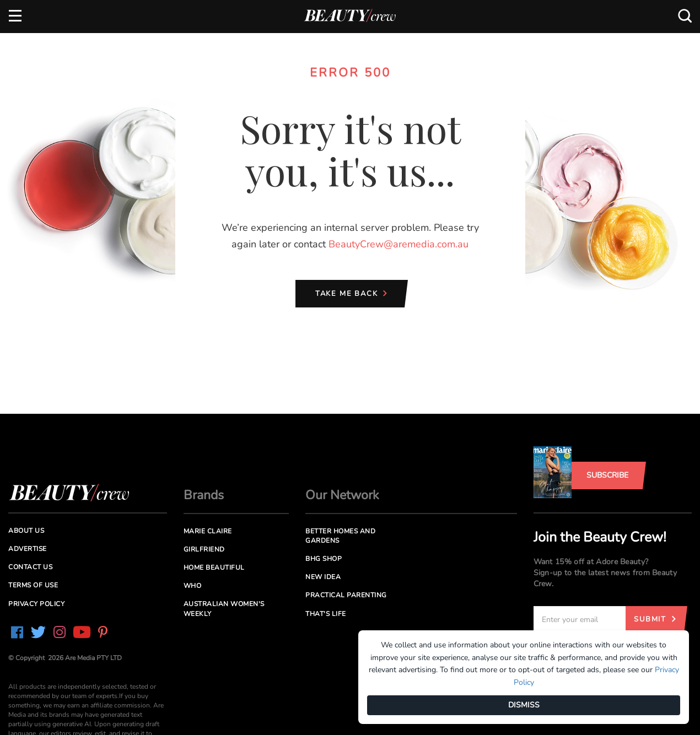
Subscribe (607, 475)
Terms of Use (33, 585)
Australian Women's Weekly (224, 609)
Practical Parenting (346, 595)
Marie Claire (208, 531)
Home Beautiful (214, 568)
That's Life (326, 614)
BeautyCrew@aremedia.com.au (399, 244)
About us (26, 531)
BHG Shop (324, 559)
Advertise (28, 549)
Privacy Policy (36, 604)
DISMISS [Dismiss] (524, 705)
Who (193, 586)
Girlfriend (204, 549)
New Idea (323, 577)
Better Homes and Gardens (340, 536)
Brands (204, 495)
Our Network (342, 495)
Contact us (30, 567)
